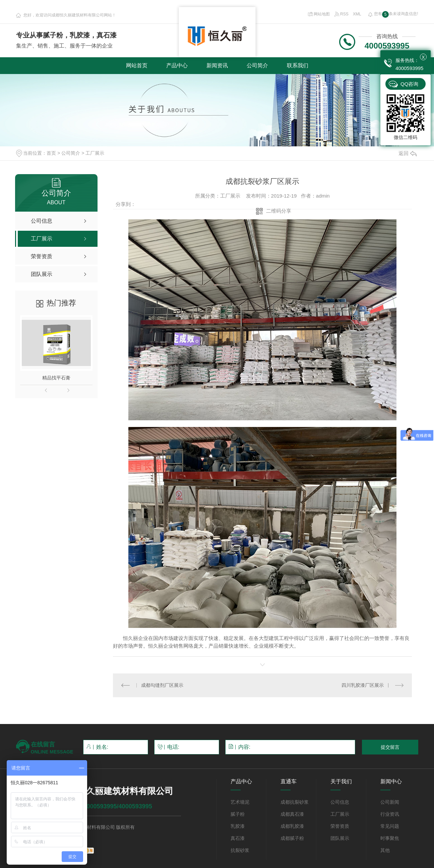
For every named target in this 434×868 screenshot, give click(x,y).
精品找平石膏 (56, 378)
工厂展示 (95, 153)
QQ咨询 (409, 84)
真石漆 (238, 838)
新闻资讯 (217, 65)
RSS (342, 14)
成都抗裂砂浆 (295, 802)
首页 (51, 153)
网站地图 (319, 14)
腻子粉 (238, 814)
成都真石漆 (292, 814)
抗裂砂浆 (240, 850)
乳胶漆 (238, 826)
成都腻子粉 (292, 838)
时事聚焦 (390, 838)
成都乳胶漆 (292, 826)
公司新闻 (390, 802)
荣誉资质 (340, 826)
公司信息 (340, 802)
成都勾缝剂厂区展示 (162, 685)
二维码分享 (279, 211)
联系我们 (298, 65)
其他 (385, 850)
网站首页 (137, 65)
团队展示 (340, 838)
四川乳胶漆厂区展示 (363, 685)
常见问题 (390, 826)
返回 (408, 153)
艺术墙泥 (240, 802)
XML (357, 14)
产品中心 (177, 65)
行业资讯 (390, 814)
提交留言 (390, 747)
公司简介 (257, 65)
